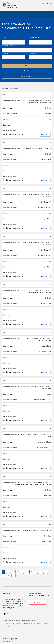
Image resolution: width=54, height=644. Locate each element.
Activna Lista (7, 88)
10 (46, 572)
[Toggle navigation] (50, 14)
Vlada (6, 620)
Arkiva (16, 88)
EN (47, 3)
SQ (43, 3)
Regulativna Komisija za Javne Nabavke (22, 620)
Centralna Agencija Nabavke (13, 624)
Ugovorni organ (34, 38)
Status (4, 38)
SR (51, 3)
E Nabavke (7, 627)
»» (13, 575)
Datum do (32, 54)
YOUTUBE (37, 602)
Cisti (38, 71)
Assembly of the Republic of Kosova (36, 624)
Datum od (5, 54)
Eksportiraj (37, 76)
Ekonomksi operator (8, 46)
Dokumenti (45, 135)
